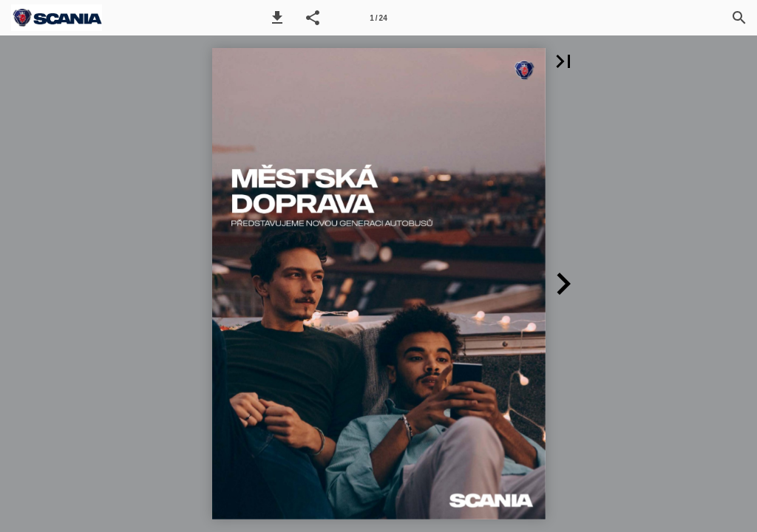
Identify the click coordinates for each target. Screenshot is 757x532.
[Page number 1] (378, 18)
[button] (277, 18)
